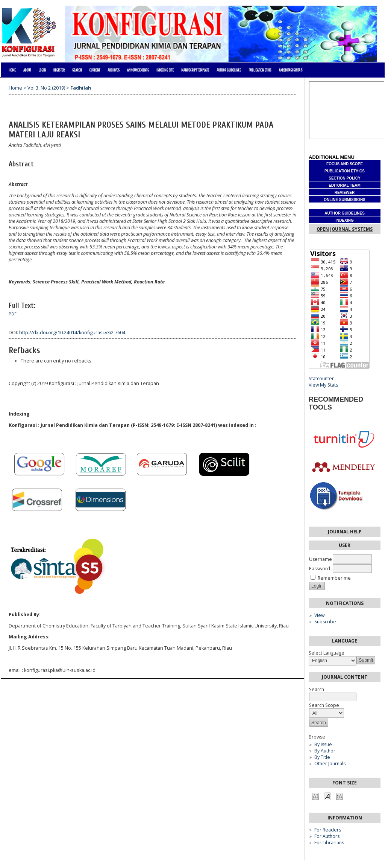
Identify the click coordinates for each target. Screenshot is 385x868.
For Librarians (329, 843)
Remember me (334, 578)
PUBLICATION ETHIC (260, 70)
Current (95, 70)
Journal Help (345, 532)
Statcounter (321, 378)
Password (320, 569)
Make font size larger (340, 796)
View (319, 615)
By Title (322, 757)
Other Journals (330, 764)
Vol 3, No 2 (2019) (46, 88)
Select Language (327, 653)
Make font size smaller (315, 796)
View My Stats (323, 385)
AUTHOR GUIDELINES (229, 70)
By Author (325, 751)
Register (59, 70)
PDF (13, 314)
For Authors (327, 836)
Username (321, 559)
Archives (114, 70)
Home (12, 70)
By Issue (323, 744)
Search (77, 70)
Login (42, 70)
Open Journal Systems (345, 229)
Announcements (138, 70)
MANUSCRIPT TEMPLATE (195, 70)
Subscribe (325, 622)
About (27, 70)
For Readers (328, 830)
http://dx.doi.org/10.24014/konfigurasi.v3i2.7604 (72, 333)
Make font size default (327, 796)
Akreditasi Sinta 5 (291, 70)
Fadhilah (81, 88)
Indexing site (165, 70)
